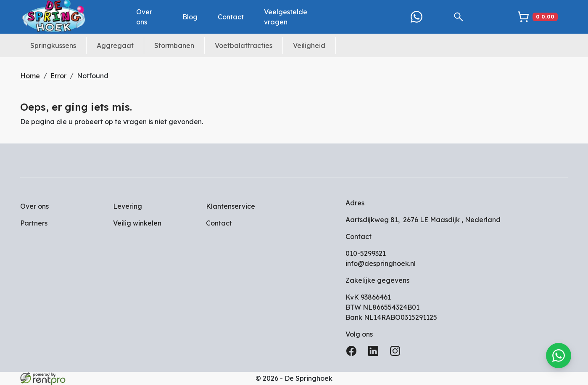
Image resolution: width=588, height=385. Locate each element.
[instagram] (397, 353)
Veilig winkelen (137, 223)
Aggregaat (115, 45)
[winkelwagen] (538, 17)
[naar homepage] (54, 17)
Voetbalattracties (244, 45)
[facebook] (353, 353)
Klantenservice (231, 206)
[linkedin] (375, 353)
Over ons (144, 17)
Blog (190, 17)
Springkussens (53, 45)
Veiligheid (309, 45)
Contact (231, 17)
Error (58, 76)
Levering (128, 206)
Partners (34, 223)
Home (30, 76)
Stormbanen (174, 45)
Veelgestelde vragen (286, 17)
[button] (459, 17)
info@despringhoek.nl (381, 263)
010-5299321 (366, 253)
